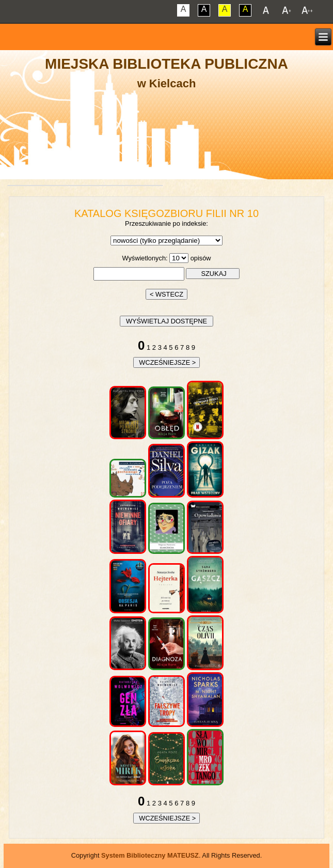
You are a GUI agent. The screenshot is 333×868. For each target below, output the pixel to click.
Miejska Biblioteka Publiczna (166, 64)
